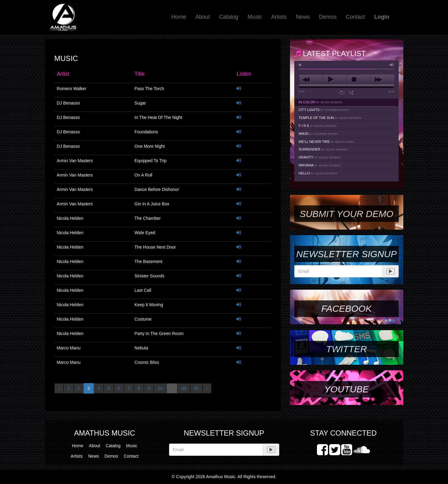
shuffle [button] (351, 93)
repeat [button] (342, 93)
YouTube (346, 389)
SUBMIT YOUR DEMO (346, 214)
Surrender (323, 149)
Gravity (320, 157)
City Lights (324, 110)
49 (184, 388)
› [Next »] (207, 388)
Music (255, 17)
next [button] (382, 80)
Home (179, 17)
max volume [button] (392, 65)
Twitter (346, 349)
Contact (355, 17)
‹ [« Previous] (59, 388)
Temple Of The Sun (330, 118)
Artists (279, 17)
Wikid (318, 134)
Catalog (229, 17)
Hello (318, 173)
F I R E (318, 126)
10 (160, 388)
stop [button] (358, 80)
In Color (321, 102)
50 (196, 388)
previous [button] (311, 80)
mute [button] (301, 65)
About (203, 17)
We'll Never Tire (326, 142)
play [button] (335, 80)
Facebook (346, 309)
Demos (328, 17)
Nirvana (320, 165)
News (303, 17)
